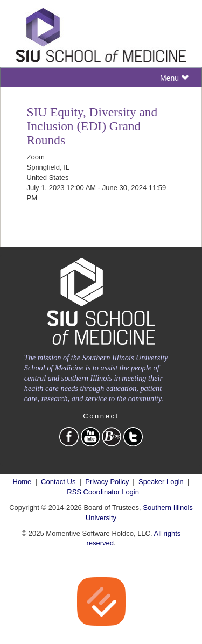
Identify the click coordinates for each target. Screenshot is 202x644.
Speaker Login (161, 482)
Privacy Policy (107, 482)
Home (22, 482)
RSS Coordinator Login (103, 492)
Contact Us (58, 482)
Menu (174, 78)
